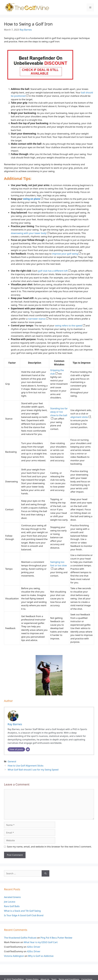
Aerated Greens (12, 897)
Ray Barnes (26, 30)
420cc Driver (34, 947)
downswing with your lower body (30, 233)
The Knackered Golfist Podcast (20, 938)
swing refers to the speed (70, 326)
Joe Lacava (10, 902)
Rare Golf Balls (12, 906)
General (12, 761)
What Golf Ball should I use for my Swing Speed (33, 770)
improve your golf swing (66, 254)
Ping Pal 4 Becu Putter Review (56, 938)
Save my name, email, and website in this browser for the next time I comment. (49, 847)
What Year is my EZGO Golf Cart (41, 942)
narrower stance (38, 319)
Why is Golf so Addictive (41, 956)
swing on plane (33, 199)
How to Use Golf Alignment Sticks (25, 766)
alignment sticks (81, 417)
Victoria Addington (14, 956)
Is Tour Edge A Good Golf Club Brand (24, 915)
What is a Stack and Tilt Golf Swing (22, 911)
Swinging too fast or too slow (59, 565)
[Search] (46, 873)
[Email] (28, 749)
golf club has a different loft (54, 271)
